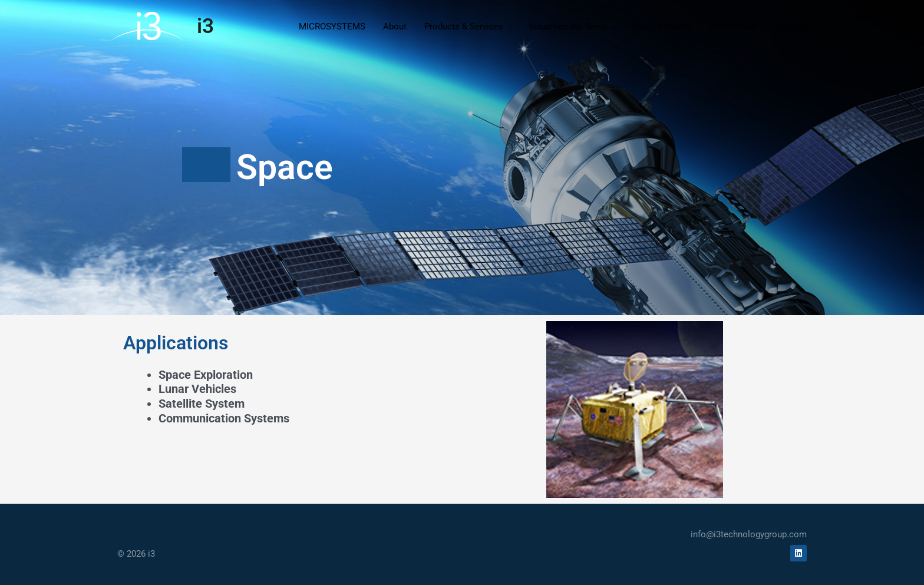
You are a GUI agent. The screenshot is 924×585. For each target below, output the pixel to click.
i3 (205, 26)
